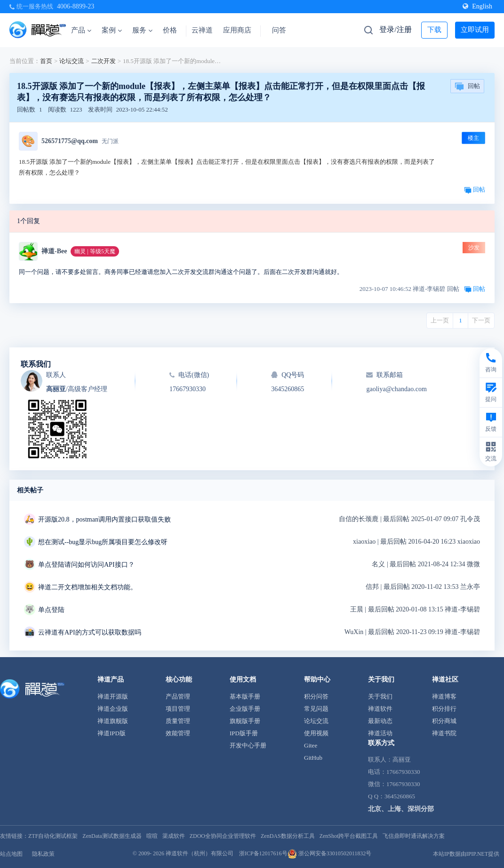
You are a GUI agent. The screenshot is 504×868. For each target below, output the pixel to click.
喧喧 (152, 836)
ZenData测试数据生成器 (112, 836)
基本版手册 (245, 696)
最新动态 (380, 721)
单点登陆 (51, 610)
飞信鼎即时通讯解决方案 (414, 836)
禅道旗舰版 (113, 721)
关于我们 (380, 696)
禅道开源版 (113, 696)
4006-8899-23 (76, 6)
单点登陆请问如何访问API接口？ (86, 565)
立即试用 (475, 30)
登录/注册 (395, 29)
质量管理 (178, 721)
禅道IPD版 (112, 733)
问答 (279, 30)
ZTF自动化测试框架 (53, 836)
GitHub (313, 758)
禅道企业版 (113, 709)
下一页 (481, 320)
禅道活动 (380, 733)
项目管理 (178, 709)
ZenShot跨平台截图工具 (349, 836)
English (477, 6)
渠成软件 (174, 836)
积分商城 (444, 721)
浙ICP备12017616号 (263, 853)
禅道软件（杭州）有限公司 (200, 853)
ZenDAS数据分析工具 (288, 836)
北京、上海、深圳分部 (401, 809)
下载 (434, 30)
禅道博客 (444, 696)
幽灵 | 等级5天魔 (95, 251)
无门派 (110, 141)
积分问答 (316, 696)
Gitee (311, 745)
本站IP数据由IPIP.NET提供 (466, 854)
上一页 (440, 320)
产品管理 (178, 696)
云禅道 (202, 30)
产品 (81, 30)
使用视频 (316, 733)
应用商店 (237, 30)
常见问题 (316, 709)
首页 (46, 61)
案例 (112, 30)
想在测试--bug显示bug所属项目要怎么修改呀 (103, 542)
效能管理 (178, 733)
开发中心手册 (248, 745)
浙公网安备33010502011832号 (330, 853)
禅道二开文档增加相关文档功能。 (88, 587)
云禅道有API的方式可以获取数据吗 (90, 632)
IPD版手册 (244, 733)
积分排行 (444, 709)
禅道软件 (380, 709)
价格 (170, 30)
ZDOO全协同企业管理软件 (223, 836)
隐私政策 (43, 854)
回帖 (467, 87)
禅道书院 (444, 733)
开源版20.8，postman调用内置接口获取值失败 (104, 519)
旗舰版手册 (245, 721)
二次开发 (104, 61)
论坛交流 (72, 61)
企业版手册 (245, 709)
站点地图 (11, 854)
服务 (142, 30)
